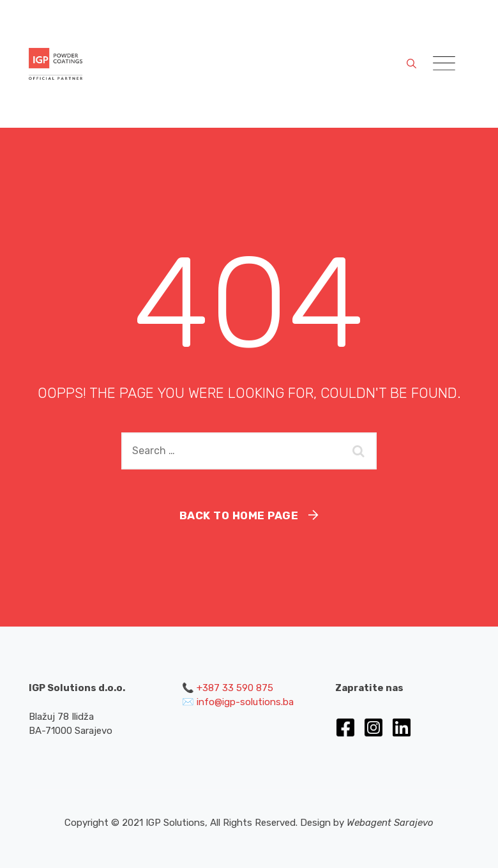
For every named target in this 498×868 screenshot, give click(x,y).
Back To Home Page (239, 515)
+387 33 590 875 (235, 688)
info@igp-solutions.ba (245, 702)
